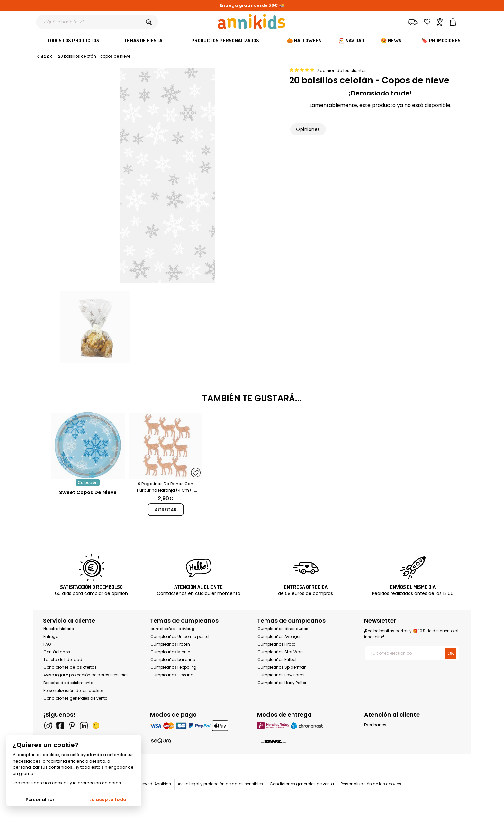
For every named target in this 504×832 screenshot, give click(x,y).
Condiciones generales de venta (76, 698)
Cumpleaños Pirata (277, 644)
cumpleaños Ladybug (172, 629)
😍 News (391, 41)
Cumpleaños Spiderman (282, 667)
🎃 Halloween (304, 41)
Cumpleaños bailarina (173, 660)
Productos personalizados (225, 41)
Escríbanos (375, 725)
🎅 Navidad (351, 41)
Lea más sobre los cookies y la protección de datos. (67, 783)
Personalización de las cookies (74, 690)
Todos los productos (73, 41)
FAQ (47, 644)
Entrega (51, 636)
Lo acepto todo (108, 800)
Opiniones (308, 129)
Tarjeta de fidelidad (63, 660)
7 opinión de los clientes (342, 71)
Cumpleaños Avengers (280, 636)
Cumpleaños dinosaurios (283, 629)
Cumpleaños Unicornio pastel (180, 636)
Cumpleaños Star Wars (281, 652)
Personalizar (40, 800)
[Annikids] (251, 22)
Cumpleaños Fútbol (277, 660)
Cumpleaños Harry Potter (282, 683)
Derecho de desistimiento (68, 683)
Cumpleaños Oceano (172, 675)
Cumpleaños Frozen (170, 644)
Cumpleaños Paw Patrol (281, 675)
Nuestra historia (59, 629)
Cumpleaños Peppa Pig (173, 667)
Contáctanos (57, 652)
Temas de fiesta (143, 41)
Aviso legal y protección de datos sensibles (86, 675)
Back (44, 56)
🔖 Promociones (441, 41)
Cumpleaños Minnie (170, 652)
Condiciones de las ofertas (70, 667)
